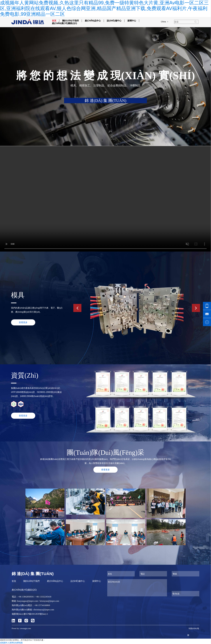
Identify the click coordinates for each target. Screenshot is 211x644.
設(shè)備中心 (114, 21)
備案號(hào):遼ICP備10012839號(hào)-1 (30, 614)
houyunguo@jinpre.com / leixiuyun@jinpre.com (38, 601)
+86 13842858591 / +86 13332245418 (35, 597)
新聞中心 (132, 21)
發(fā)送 (176, 594)
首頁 (54, 21)
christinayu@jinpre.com (44, 610)
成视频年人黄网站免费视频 (11, 643)
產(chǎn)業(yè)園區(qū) (64, 23)
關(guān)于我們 (71, 21)
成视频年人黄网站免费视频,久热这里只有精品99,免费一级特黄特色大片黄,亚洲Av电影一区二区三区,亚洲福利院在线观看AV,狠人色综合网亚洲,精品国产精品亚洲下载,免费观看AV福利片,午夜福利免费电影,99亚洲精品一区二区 (104, 8)
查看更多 (23, 416)
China (165, 22)
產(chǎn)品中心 (93, 21)
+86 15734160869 (42, 605)
